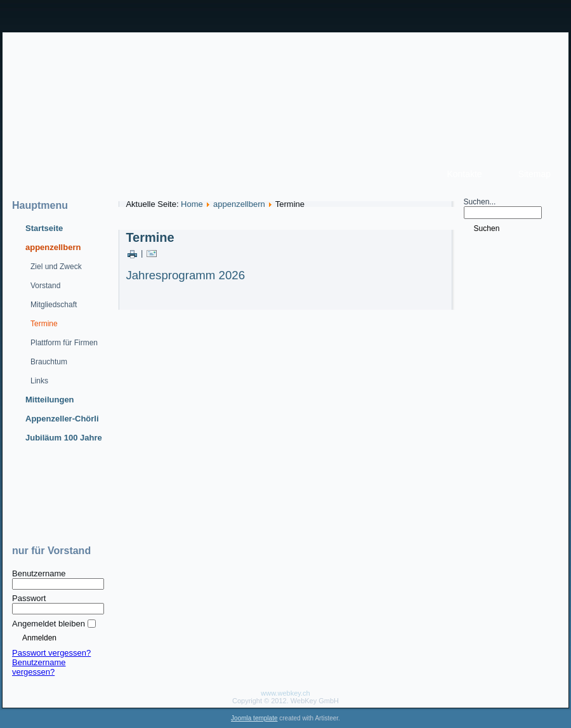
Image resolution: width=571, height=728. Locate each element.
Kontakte (464, 174)
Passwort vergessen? (51, 653)
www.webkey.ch (285, 693)
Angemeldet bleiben (49, 624)
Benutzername (39, 573)
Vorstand (45, 286)
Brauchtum (49, 362)
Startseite (44, 228)
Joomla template (254, 718)
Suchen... (480, 202)
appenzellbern (53, 247)
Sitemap (535, 174)
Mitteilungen (50, 400)
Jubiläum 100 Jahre (64, 438)
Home (192, 204)
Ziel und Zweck (56, 267)
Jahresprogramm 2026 (185, 275)
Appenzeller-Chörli (62, 419)
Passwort (29, 598)
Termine (44, 324)
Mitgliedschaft (54, 305)
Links (39, 381)
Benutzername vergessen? (39, 667)
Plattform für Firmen (64, 343)
